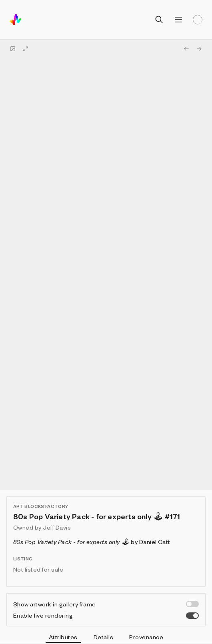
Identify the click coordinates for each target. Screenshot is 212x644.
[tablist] (106, 638)
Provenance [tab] (146, 637)
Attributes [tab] (63, 638)
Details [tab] (103, 637)
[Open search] (159, 20)
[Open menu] (178, 20)
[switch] (192, 604)
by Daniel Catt (92, 542)
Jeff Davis (57, 527)
